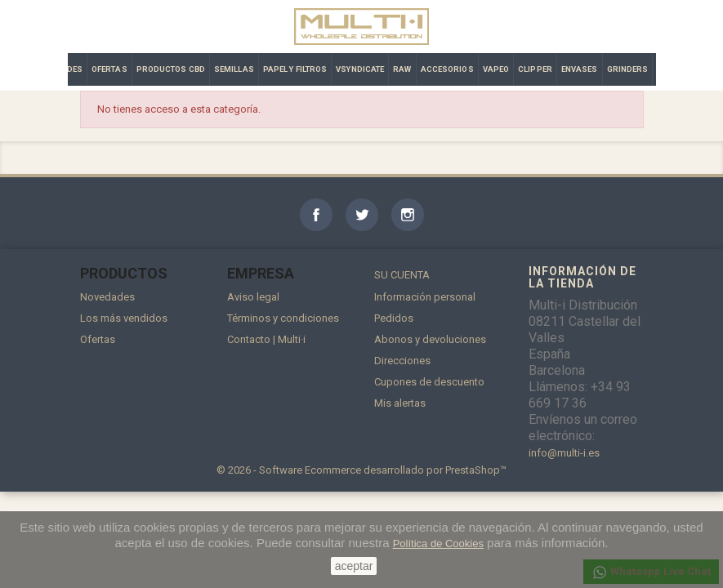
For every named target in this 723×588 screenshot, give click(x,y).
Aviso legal (253, 297)
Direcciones (402, 361)
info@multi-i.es (564, 453)
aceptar (354, 566)
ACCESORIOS (447, 69)
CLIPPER (535, 69)
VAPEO (496, 69)
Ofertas (98, 339)
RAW (402, 69)
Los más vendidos (124, 318)
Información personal (425, 297)
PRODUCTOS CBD (171, 69)
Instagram (408, 215)
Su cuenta (402, 275)
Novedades (107, 297)
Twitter (362, 215)
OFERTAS (109, 69)
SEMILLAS (234, 69)
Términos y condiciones (283, 318)
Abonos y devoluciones (430, 339)
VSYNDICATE (360, 69)
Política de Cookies (438, 543)
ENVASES (580, 69)
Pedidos (394, 318)
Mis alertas (400, 403)
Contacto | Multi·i (266, 339)
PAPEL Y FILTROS (295, 69)
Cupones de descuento (429, 382)
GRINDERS (628, 69)
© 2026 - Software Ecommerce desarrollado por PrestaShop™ (361, 470)
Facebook (316, 215)
